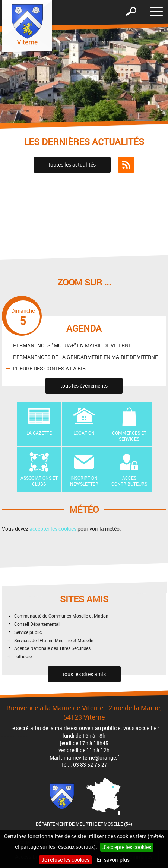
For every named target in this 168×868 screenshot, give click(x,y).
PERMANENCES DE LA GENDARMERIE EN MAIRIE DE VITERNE (85, 356)
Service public (28, 632)
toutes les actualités (72, 165)
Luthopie (23, 656)
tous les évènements (84, 386)
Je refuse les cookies (65, 860)
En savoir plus (113, 860)
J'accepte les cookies (127, 847)
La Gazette (39, 433)
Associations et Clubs (39, 481)
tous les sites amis (84, 674)
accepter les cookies (53, 529)
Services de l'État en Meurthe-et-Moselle (54, 640)
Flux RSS (126, 165)
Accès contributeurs (129, 481)
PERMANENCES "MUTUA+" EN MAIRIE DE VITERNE (72, 345)
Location (84, 433)
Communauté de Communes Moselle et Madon (61, 616)
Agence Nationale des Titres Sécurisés (52, 648)
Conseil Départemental (37, 624)
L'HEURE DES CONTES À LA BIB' (50, 368)
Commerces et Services (129, 436)
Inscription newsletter (84, 481)
